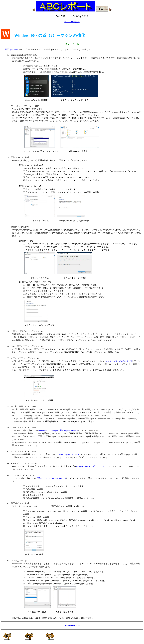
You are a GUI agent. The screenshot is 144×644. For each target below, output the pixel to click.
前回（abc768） (12, 49)
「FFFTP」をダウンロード (67, 454)
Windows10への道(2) (72, 22)
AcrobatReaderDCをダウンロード (90, 466)
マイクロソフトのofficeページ (119, 361)
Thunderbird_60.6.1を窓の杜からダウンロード (58, 430)
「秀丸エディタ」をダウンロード (51, 478)
